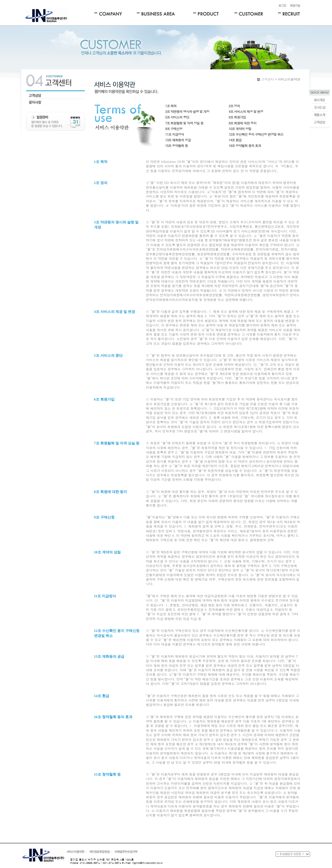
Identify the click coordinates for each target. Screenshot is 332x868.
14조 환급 (235, 140)
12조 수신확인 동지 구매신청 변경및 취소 (256, 134)
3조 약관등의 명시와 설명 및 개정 (187, 112)
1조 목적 (171, 106)
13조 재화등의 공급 (178, 140)
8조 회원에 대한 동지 (243, 123)
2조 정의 (234, 106)
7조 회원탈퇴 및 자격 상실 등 (184, 123)
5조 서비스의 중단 (177, 117)
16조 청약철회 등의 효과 (245, 146)
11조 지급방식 (175, 134)
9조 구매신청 (174, 129)
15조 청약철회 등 (177, 146)
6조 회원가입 (237, 117)
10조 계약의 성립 (240, 129)
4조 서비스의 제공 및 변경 (246, 112)
